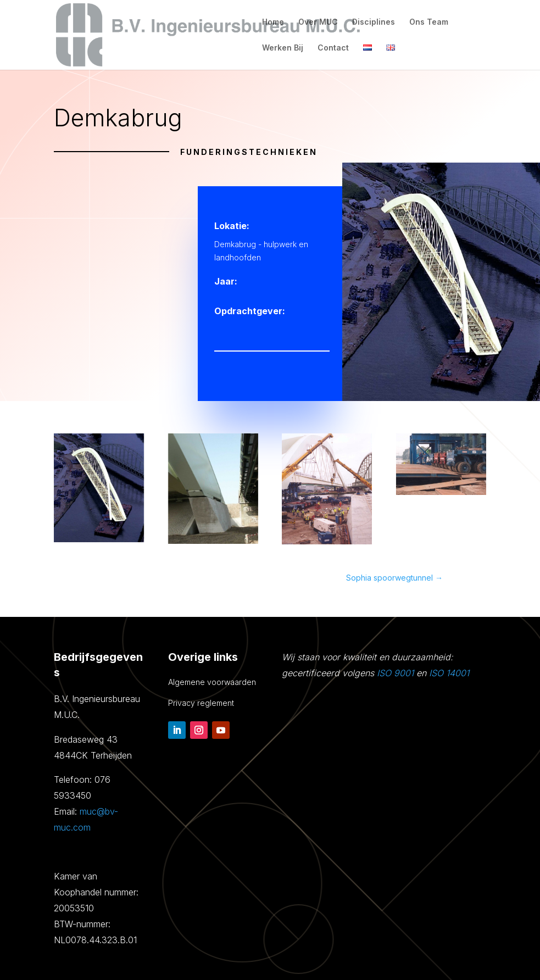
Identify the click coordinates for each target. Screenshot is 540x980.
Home (273, 22)
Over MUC (318, 22)
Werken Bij (283, 48)
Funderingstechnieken (249, 152)
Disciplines (374, 22)
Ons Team (429, 22)
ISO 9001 (395, 673)
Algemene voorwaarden (212, 682)
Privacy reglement (201, 703)
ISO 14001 (449, 673)
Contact (333, 48)
